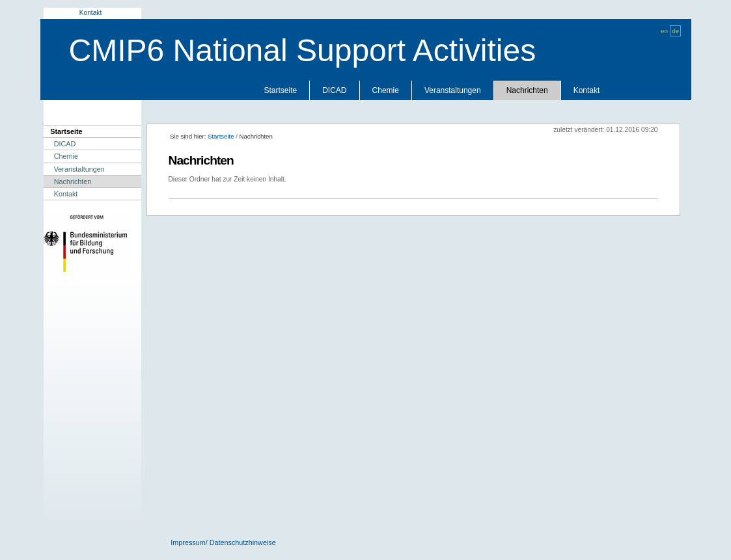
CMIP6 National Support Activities (303, 50)
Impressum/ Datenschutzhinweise (223, 542)
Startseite (281, 90)
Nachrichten (527, 90)
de (675, 31)
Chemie (386, 90)
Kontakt (91, 13)
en (664, 31)
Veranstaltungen (453, 90)
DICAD (334, 90)
